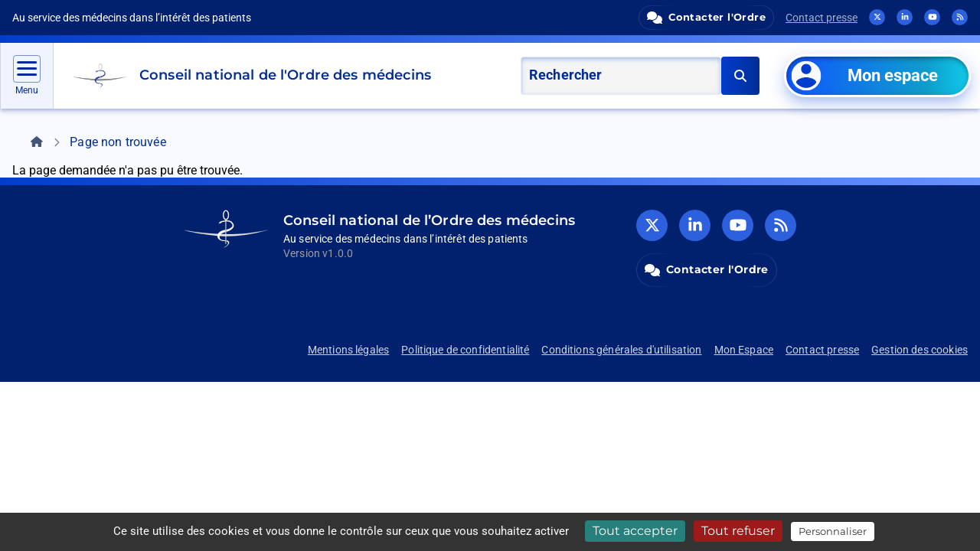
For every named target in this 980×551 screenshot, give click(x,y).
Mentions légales (348, 350)
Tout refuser (738, 531)
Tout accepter (635, 531)
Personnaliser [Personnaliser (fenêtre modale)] (833, 531)
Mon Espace (744, 350)
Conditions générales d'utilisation (621, 350)
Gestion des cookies (920, 350)
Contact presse (822, 18)
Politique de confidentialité (465, 350)
